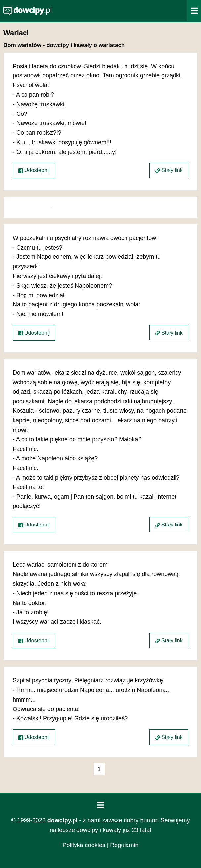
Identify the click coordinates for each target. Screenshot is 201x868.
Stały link (169, 170)
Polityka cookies (84, 845)
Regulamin (124, 845)
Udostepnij (34, 170)
